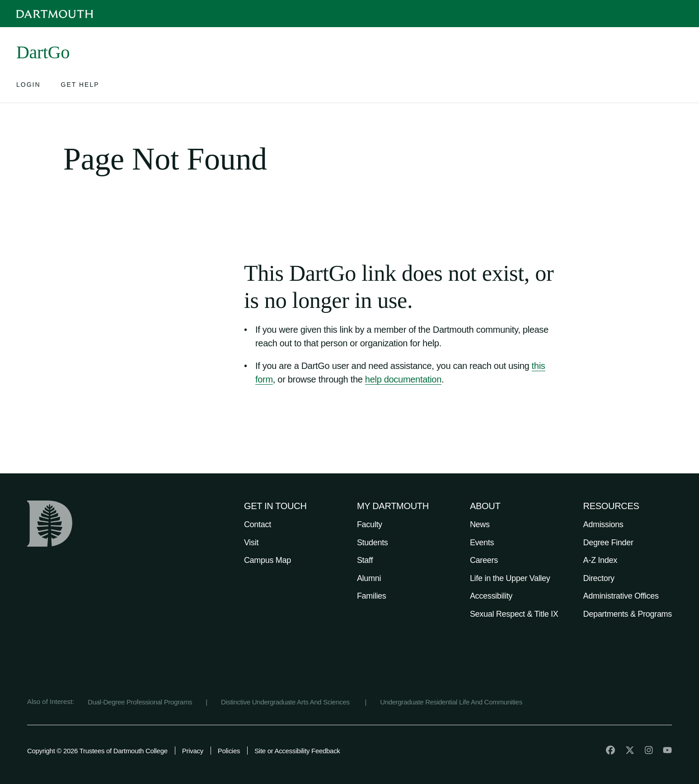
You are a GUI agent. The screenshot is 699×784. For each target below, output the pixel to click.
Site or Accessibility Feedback (297, 751)
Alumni (369, 578)
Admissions (603, 524)
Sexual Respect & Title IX (514, 614)
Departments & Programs (628, 614)
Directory (599, 578)
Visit (251, 543)
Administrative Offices (621, 596)
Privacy (193, 751)
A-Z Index (600, 560)
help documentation (403, 379)
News (480, 524)
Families (372, 596)
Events (482, 543)
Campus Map (267, 560)
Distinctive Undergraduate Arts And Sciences (286, 702)
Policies (229, 751)
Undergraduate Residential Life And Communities (451, 702)
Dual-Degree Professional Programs (140, 702)
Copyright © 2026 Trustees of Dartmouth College (97, 751)
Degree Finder (608, 543)
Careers (484, 560)
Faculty (370, 524)
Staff (365, 560)
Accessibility (491, 596)
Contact (258, 524)
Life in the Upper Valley (510, 578)
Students (373, 543)
